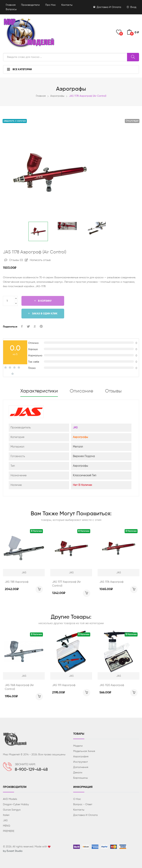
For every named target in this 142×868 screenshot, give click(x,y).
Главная (11, 5)
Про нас (51, 5)
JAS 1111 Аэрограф (64, 685)
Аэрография (81, 757)
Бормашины (81, 778)
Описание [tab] (81, 391)
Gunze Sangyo (12, 810)
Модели (78, 746)
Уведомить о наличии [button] (15, 121)
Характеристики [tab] (39, 391)
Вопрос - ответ (83, 804)
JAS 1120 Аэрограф (112, 685)
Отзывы (14, 260)
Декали (78, 773)
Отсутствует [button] (132, 121)
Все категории (19, 69)
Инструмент (81, 762)
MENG (7, 826)
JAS (75, 428)
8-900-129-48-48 (31, 770)
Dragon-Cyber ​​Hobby (16, 804)
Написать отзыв (38, 260)
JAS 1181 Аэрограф (17, 582)
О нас (77, 799)
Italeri (6, 815)
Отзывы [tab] (113, 391)
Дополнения (81, 767)
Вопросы (11, 9)
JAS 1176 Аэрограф (111, 582)
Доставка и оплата (107, 7)
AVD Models (10, 799)
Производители (30, 5)
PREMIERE (9, 831)
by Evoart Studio (13, 851)
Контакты (67, 5)
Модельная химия (84, 751)
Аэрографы (57, 96)
